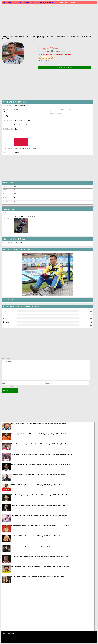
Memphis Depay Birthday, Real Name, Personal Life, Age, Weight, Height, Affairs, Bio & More (39, 434)
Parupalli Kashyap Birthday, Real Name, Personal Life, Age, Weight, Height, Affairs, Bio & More (40, 495)
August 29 (17, 109)
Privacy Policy (14, 633)
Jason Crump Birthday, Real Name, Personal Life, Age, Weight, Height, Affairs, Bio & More (39, 424)
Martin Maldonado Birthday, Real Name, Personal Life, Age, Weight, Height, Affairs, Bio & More (40, 464)
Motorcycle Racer (46, 2)
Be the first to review (65, 67)
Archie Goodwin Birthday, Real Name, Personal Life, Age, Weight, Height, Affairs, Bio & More (40, 556)
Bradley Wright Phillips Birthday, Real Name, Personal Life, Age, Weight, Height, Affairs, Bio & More (42, 454)
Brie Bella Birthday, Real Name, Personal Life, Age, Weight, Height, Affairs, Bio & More (38, 577)
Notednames (9, 2)
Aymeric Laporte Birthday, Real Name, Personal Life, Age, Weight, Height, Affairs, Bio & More (40, 444)
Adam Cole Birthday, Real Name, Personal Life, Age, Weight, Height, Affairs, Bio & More (38, 505)
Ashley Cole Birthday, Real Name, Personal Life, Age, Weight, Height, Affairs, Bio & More (38, 475)
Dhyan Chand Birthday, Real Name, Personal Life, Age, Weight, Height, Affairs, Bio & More (39, 515)
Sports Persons (26, 2)
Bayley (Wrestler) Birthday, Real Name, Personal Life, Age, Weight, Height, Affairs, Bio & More (40, 526)
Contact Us (5, 633)
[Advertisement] (49, 19)
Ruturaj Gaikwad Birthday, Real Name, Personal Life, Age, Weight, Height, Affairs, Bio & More (40, 566)
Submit (6, 391)
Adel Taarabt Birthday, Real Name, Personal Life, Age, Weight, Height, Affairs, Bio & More (39, 485)
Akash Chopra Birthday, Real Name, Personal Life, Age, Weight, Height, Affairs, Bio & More (39, 546)
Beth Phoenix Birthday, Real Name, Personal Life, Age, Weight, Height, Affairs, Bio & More (39, 536)
